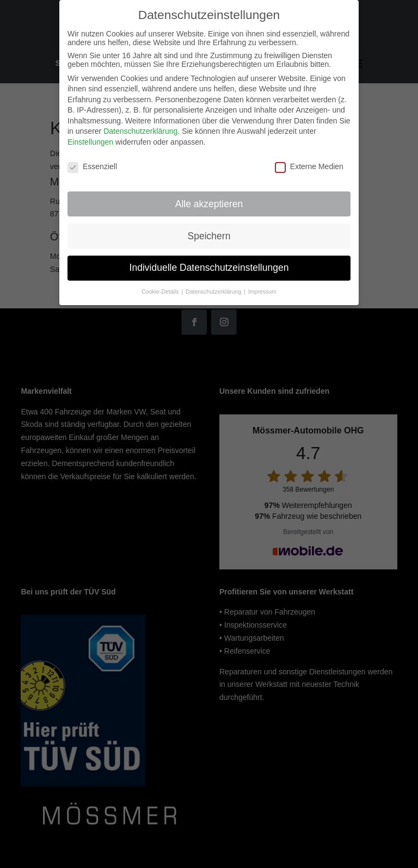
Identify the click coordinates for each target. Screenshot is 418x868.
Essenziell (92, 166)
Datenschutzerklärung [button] (214, 292)
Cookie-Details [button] (161, 292)
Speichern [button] (209, 236)
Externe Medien (309, 166)
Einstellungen (90, 142)
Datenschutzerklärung (140, 131)
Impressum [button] (262, 292)
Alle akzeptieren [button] (209, 204)
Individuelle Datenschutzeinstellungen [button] (209, 268)
